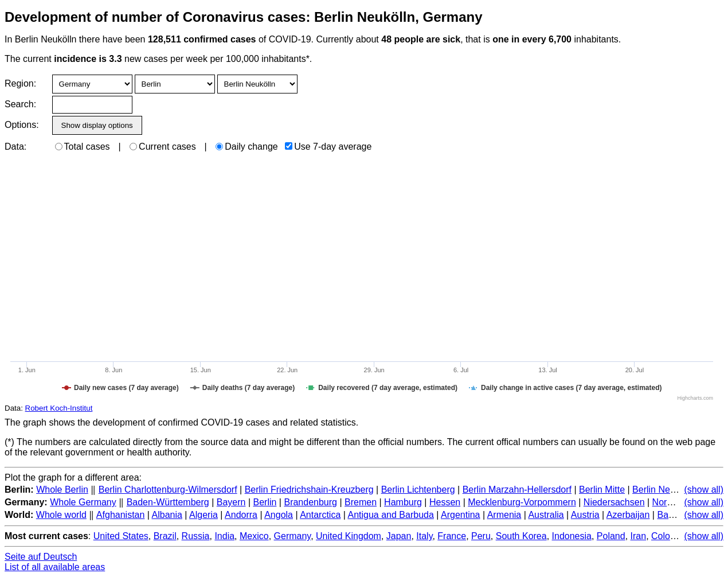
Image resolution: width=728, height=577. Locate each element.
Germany (293, 536)
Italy (424, 536)
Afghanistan (121, 515)
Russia (196, 536)
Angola (279, 515)
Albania (167, 515)
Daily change (247, 147)
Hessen (445, 502)
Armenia (504, 515)
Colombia (671, 536)
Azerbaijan (628, 515)
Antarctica (320, 515)
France (452, 536)
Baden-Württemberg (168, 502)
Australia (546, 515)
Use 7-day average (328, 147)
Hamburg (403, 502)
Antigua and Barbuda (390, 515)
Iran (639, 536)
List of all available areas (55, 567)
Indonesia (572, 536)
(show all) (704, 490)
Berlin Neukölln (663, 490)
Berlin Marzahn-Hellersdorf (517, 490)
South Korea (521, 536)
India (224, 536)
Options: (21, 125)
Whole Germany (83, 502)
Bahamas (676, 515)
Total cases (83, 147)
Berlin (265, 502)
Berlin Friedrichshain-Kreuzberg (309, 490)
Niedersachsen (614, 502)
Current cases (163, 147)
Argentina (461, 515)
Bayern (231, 502)
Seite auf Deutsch (41, 557)
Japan (399, 536)
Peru (481, 536)
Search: (20, 104)
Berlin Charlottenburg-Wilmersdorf (168, 490)
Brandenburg (310, 502)
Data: (15, 147)
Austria (585, 515)
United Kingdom (349, 536)
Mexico (254, 536)
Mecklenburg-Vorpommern (522, 502)
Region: (20, 83)
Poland (611, 536)
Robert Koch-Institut (59, 408)
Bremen (361, 502)
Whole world (61, 515)
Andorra (241, 515)
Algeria (203, 515)
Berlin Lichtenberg (418, 490)
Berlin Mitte (602, 490)
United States (121, 536)
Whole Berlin (62, 490)
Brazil (165, 536)
